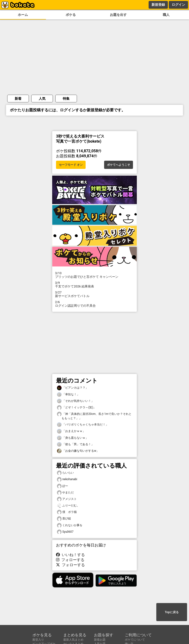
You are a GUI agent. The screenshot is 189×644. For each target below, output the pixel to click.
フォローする (70, 560)
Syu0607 (65, 532)
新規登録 (158, 5)
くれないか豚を (70, 525)
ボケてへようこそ (119, 165)
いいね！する (70, 555)
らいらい (65, 473)
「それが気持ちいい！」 (76, 401)
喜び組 (64, 519)
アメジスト (67, 499)
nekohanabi (67, 479)
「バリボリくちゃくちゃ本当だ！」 (83, 425)
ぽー (63, 486)
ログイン (178, 5)
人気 (42, 99)
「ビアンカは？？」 (73, 388)
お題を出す (118, 15)
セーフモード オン (71, 165)
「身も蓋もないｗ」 (73, 438)
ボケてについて (135, 640)
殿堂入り (38, 640)
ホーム (23, 15)
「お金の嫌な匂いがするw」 (78, 451)
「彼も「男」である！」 (76, 444)
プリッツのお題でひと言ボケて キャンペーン (94, 275)
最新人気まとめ (73, 640)
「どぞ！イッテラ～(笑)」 (76, 408)
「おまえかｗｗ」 (71, 431)
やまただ (65, 493)
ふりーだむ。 (68, 506)
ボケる (71, 15)
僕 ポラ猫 (67, 512)
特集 (66, 99)
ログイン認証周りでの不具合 (94, 304)
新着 (18, 99)
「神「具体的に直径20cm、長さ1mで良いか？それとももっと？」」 (94, 416)
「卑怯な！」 (68, 395)
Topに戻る (172, 612)
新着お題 (100, 640)
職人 (166, 15)
